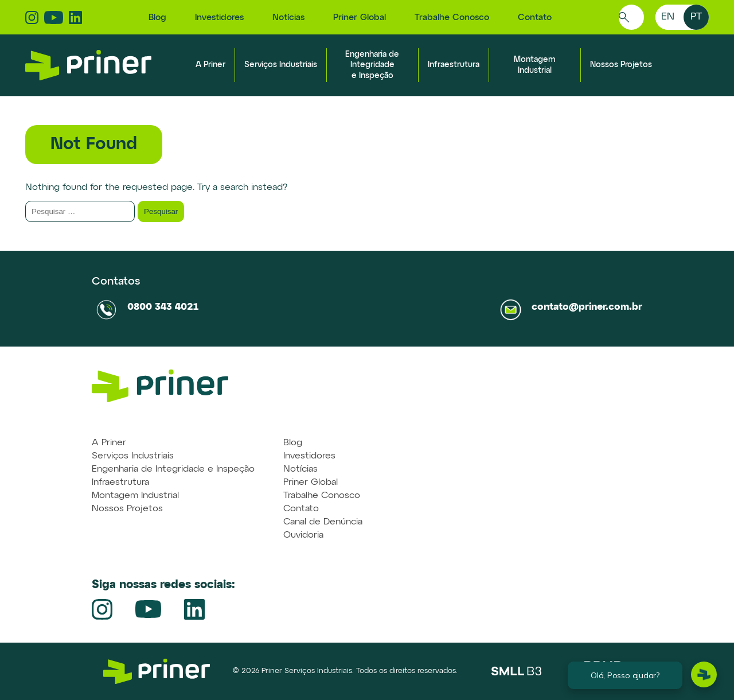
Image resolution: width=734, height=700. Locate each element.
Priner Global (360, 17)
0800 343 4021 (163, 307)
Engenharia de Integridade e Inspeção (372, 65)
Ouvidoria (303, 535)
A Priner (210, 65)
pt (696, 17)
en (668, 17)
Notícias (288, 17)
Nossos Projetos (621, 65)
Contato (535, 17)
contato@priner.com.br (587, 307)
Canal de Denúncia (323, 522)
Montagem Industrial (135, 496)
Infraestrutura (454, 65)
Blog (157, 17)
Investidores (219, 17)
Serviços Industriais (281, 65)
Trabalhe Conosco (452, 17)
